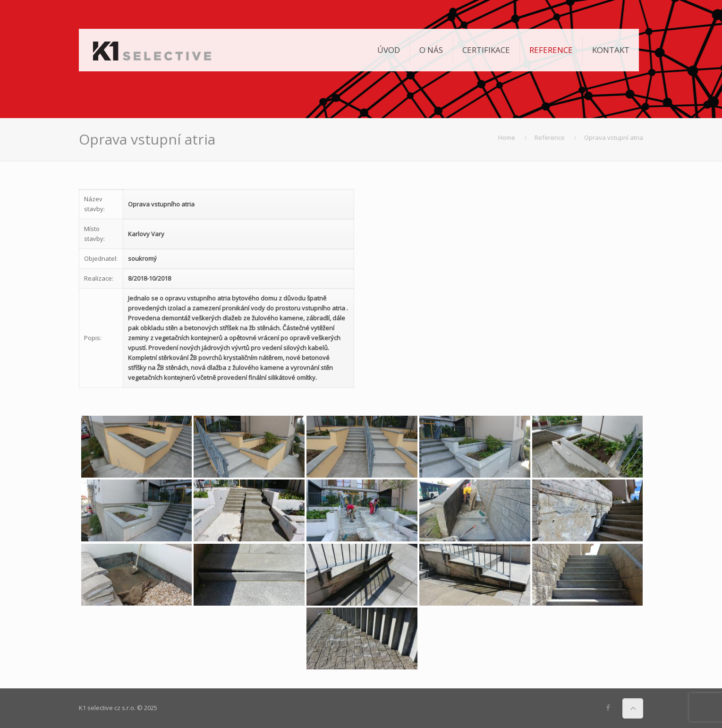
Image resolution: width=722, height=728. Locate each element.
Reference (550, 137)
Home (507, 137)
